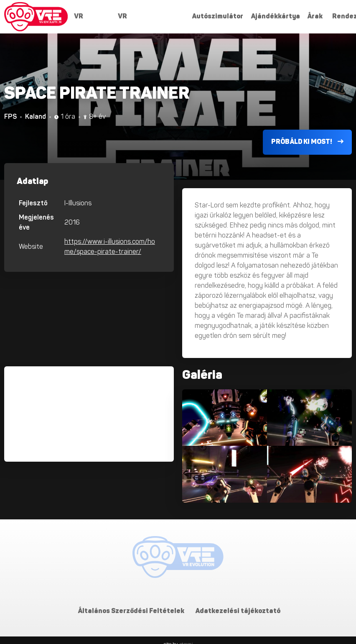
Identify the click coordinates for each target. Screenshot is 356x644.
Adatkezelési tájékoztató (238, 603)
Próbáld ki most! (307, 133)
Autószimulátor (217, 17)
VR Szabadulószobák (146, 19)
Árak (315, 17)
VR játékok (86, 19)
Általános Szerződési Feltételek (131, 603)
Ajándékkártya (275, 17)
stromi (186, 636)
